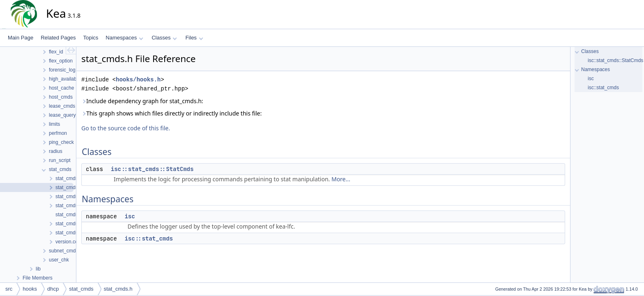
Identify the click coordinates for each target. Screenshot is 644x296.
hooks (30, 289)
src (9, 289)
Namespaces (124, 38)
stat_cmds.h (118, 289)
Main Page (21, 38)
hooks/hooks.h (138, 80)
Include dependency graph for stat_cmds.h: (142, 101)
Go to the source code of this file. (126, 128)
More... (341, 179)
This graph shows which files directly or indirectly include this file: (171, 113)
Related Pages (58, 38)
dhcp (53, 289)
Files (194, 38)
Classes (164, 38)
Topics (91, 38)
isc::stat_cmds (149, 238)
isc (130, 216)
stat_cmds (81, 289)
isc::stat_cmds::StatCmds (152, 169)
